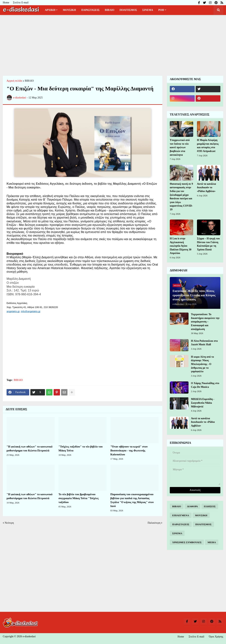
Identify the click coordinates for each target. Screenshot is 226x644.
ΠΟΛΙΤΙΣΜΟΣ (203, 524)
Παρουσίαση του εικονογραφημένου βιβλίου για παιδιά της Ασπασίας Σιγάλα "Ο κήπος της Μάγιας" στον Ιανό (132, 500)
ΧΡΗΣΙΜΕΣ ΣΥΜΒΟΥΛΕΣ (187, 542)
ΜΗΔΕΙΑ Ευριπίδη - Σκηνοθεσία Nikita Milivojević (203, 403)
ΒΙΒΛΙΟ (29, 81)
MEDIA (212, 542)
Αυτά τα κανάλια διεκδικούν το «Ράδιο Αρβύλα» (206, 188)
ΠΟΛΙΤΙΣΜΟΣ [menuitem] (128, 10)
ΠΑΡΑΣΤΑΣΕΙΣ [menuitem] (90, 10)
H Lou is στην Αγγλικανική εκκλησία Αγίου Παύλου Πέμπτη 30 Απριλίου (181, 246)
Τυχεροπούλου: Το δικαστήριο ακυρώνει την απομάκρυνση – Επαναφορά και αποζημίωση (205, 322)
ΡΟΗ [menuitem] (161, 10)
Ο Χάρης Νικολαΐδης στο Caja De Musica (205, 385)
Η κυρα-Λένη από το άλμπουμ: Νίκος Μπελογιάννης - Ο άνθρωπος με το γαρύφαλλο (202, 364)
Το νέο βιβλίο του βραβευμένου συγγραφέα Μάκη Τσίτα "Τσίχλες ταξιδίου (79, 498)
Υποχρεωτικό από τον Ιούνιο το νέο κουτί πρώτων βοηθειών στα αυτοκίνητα (180, 147)
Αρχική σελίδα (14, 81)
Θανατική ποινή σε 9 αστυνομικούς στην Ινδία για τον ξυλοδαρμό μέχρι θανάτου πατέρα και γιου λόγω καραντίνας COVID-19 (181, 197)
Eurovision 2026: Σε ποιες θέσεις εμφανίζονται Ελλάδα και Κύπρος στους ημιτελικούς (194, 295)
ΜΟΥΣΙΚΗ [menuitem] (69, 10)
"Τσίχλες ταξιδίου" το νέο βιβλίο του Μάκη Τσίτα (80, 449)
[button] (218, 10)
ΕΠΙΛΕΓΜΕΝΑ (181, 515)
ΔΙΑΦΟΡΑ (192, 506)
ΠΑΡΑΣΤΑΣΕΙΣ (181, 524)
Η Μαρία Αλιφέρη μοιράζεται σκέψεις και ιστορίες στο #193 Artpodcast (208, 146)
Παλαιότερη (154, 523)
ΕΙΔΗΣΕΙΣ (210, 506)
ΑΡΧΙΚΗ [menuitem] (50, 10)
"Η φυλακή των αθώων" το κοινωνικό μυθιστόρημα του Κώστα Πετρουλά (30, 449)
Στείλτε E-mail (21, 3)
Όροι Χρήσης (216, 637)
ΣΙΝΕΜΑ (177, 533)
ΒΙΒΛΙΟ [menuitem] (110, 10)
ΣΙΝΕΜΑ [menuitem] (148, 10)
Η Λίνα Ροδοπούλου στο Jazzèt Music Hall (204, 343)
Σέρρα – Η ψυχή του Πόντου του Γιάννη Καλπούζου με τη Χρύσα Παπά (208, 244)
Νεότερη (9, 523)
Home (6, 3)
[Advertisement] (113, 45)
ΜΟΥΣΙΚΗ (201, 515)
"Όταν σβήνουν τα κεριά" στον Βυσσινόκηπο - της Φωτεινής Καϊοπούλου (129, 450)
